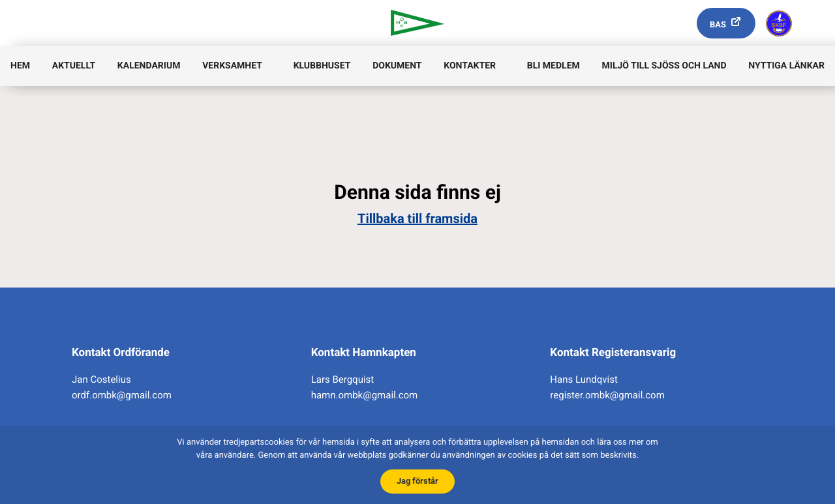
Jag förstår (417, 481)
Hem (20, 66)
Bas (718, 25)
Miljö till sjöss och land (664, 66)
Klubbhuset (322, 66)
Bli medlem (554, 66)
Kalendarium (149, 66)
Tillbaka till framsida (417, 218)
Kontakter (470, 66)
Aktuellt (74, 66)
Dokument (397, 66)
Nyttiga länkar (786, 66)
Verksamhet (232, 66)
